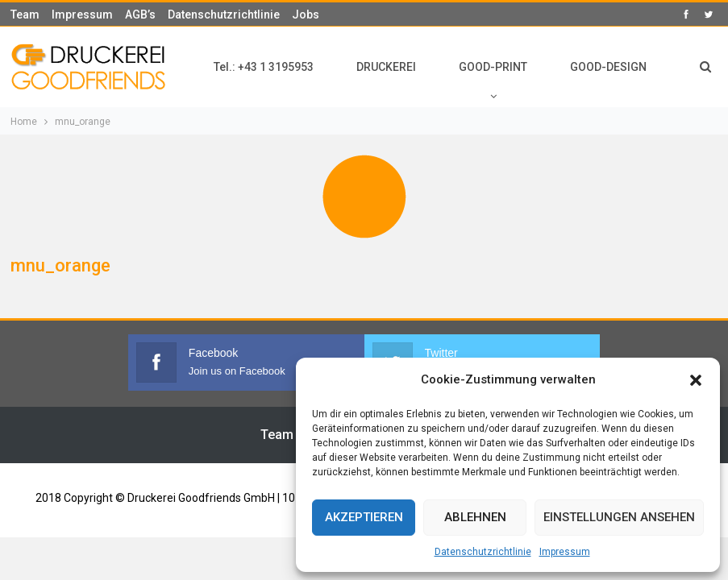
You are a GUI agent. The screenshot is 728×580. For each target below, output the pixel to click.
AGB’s (140, 14)
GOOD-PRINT (493, 67)
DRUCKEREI (386, 67)
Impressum (565, 552)
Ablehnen (475, 517)
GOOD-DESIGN (608, 67)
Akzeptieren (364, 517)
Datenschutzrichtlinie (483, 552)
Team (25, 14)
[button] (696, 380)
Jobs (306, 14)
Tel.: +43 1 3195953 (264, 67)
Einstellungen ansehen (619, 517)
